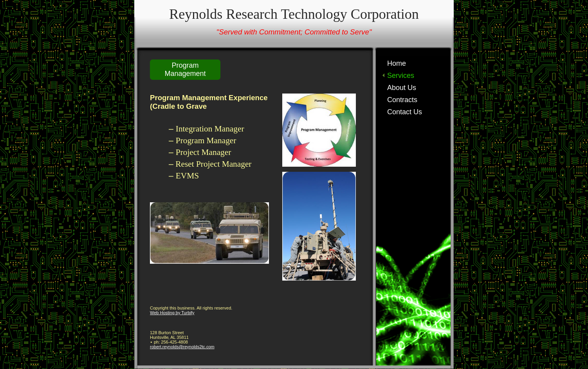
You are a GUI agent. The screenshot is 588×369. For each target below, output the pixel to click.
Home (397, 63)
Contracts (402, 100)
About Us (402, 88)
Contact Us (405, 112)
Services (401, 76)
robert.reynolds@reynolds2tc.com (182, 347)
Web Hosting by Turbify (172, 313)
